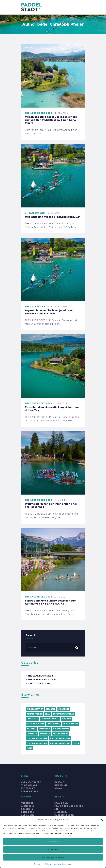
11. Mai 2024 (60, 403)
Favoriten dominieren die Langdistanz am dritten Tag (52, 409)
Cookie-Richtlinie (41, 864)
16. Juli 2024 (54, 213)
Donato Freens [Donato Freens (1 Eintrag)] (34, 714)
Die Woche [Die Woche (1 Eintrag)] (64, 709)
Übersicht (27, 803)
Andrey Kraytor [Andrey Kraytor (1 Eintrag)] (35, 709)
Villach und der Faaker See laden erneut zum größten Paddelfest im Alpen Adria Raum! (51, 120)
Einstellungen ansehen (53, 857)
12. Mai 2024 (61, 307)
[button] (102, 820)
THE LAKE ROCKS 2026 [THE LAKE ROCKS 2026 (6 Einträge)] (60, 743)
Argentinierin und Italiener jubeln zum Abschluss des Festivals (49, 312)
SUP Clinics (28, 815)
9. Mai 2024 (60, 597)
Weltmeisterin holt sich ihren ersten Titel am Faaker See (51, 506)
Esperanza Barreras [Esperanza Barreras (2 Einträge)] (64, 714)
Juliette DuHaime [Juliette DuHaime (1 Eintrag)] (35, 724)
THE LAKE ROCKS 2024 (39, 307)
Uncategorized (35, 213)
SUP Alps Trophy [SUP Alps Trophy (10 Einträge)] (61, 729)
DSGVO (58, 788)
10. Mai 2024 (61, 500)
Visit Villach (29, 785)
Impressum (67, 864)
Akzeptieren (53, 842)
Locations (28, 809)
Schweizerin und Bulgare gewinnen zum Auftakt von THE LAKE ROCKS (51, 602)
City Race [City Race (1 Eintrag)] (51, 709)
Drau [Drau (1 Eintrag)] (47, 714)
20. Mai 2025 (61, 113)
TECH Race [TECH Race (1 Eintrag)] (45, 734)
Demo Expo (28, 812)
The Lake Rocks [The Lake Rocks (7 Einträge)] (61, 734)
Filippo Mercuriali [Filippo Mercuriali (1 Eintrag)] (50, 719)
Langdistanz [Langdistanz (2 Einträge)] (53, 724)
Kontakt (60, 782)
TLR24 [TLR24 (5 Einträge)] (76, 743)
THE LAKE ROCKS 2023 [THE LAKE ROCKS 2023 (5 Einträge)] (37, 738)
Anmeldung (28, 806)
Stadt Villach (30, 791)
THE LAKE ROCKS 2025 (39, 113)
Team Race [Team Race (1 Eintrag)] (32, 734)
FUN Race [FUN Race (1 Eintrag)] (67, 719)
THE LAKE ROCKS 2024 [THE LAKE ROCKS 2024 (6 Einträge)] (60, 738)
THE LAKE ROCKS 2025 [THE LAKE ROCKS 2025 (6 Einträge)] (37, 743)
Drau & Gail (61, 803)
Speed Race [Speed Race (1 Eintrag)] (44, 729)
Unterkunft (29, 788)
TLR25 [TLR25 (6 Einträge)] (29, 748)
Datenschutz (55, 864)
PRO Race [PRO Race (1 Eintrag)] (31, 729)
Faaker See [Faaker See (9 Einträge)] (32, 719)
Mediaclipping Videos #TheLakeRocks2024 (53, 217)
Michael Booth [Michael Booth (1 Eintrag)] (70, 724)
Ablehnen (53, 850)
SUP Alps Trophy (31, 782)
